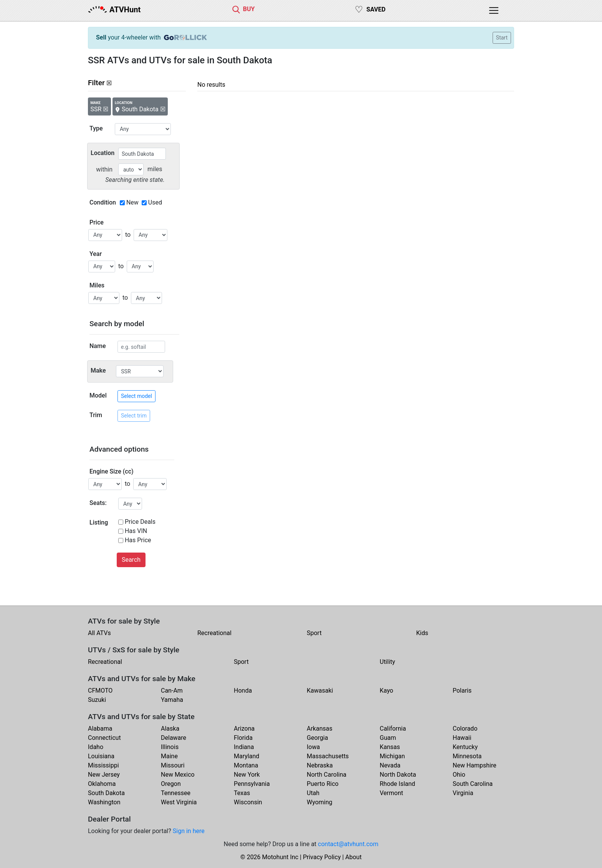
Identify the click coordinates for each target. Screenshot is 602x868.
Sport (314, 633)
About (353, 857)
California (393, 729)
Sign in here (189, 831)
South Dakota (106, 793)
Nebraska (320, 765)
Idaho (96, 747)
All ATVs (99, 633)
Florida (243, 738)
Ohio (459, 775)
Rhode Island (397, 784)
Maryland (246, 756)
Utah (313, 793)
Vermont (391, 793)
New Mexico (178, 775)
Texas (242, 793)
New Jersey (104, 775)
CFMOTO (100, 691)
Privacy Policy (322, 857)
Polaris (462, 691)
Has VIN (136, 531)
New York (247, 775)
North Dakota (398, 775)
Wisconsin (248, 802)
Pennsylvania (252, 784)
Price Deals (140, 522)
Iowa (313, 747)
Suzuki (97, 700)
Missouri (173, 765)
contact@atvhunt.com (348, 844)
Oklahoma (102, 784)
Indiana (244, 747)
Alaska (170, 729)
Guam (388, 738)
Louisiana (101, 756)
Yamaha (172, 700)
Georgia (317, 738)
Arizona (244, 729)
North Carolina (327, 775)
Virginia (463, 793)
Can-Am (172, 691)
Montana (246, 765)
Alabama (100, 729)
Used (155, 202)
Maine (169, 756)
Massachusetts (328, 756)
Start (502, 38)
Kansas (390, 747)
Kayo (386, 691)
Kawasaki (320, 691)
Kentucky (465, 747)
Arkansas (320, 729)
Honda (243, 691)
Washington (104, 802)
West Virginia (179, 802)
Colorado (465, 729)
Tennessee (176, 793)
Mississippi (103, 765)
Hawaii (462, 738)
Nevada (390, 765)
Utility (387, 662)
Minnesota (467, 756)
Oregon (171, 784)
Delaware (174, 738)
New (132, 202)
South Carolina (473, 784)
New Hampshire (475, 765)
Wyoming (320, 802)
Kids (422, 633)
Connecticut (104, 738)
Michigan (392, 756)
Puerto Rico (323, 784)
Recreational (214, 633)
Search (131, 560)
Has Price (138, 540)
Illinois (170, 747)
